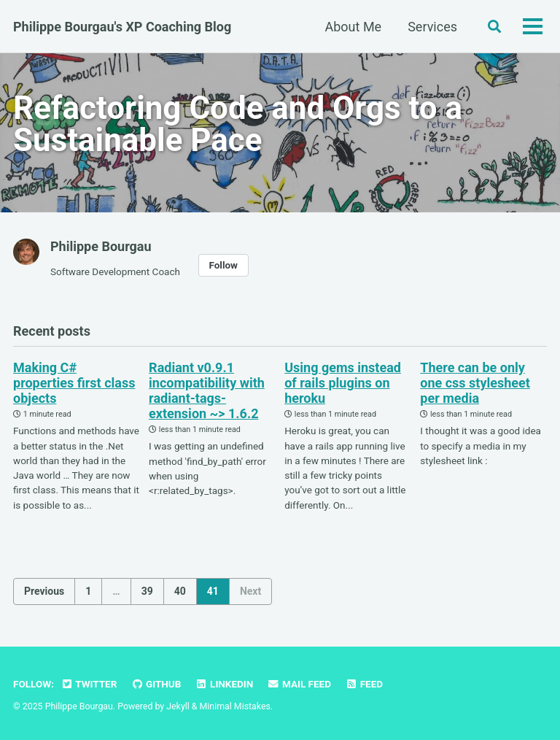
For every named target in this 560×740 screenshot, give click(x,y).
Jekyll (178, 706)
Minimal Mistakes (235, 706)
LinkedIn (224, 684)
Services (432, 27)
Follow (223, 265)
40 (180, 591)
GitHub (156, 684)
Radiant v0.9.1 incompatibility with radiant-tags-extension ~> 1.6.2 (207, 390)
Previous (44, 591)
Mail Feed (299, 684)
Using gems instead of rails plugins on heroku (343, 383)
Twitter (89, 684)
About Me (354, 27)
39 (147, 591)
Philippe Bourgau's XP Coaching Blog (122, 27)
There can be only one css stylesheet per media (475, 383)
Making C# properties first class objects (74, 383)
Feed (364, 684)
